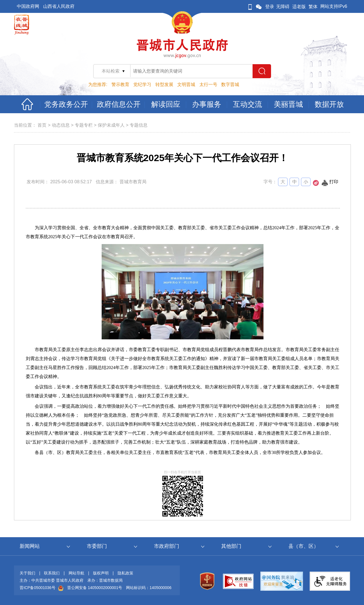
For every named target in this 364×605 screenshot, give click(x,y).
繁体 (313, 7)
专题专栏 (84, 125)
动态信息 (61, 125)
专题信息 (139, 125)
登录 (270, 7)
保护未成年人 (111, 125)
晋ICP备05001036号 (38, 588)
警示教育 (120, 84)
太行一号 (208, 84)
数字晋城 (230, 84)
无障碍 (283, 7)
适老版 (299, 7)
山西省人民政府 (59, 6)
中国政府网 (28, 6)
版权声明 (101, 573)
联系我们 (52, 573)
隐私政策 (125, 573)
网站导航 (76, 573)
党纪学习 (142, 84)
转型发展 (164, 84)
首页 (42, 125)
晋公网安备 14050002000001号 (95, 588)
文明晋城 (186, 84)
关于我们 (27, 573)
